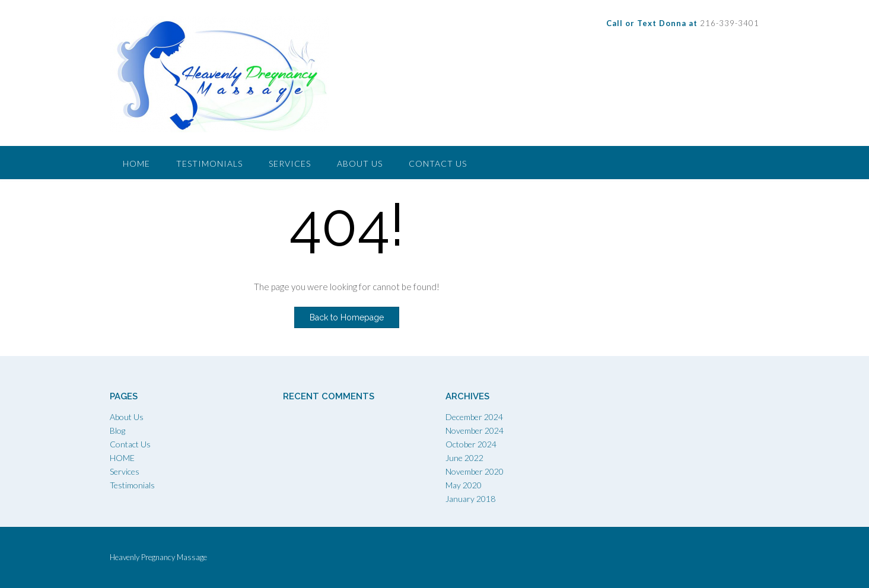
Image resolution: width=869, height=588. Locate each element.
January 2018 (470, 499)
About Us (360, 163)
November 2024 (475, 430)
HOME (122, 458)
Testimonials (209, 163)
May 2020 (464, 485)
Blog (117, 430)
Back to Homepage (347, 317)
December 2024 (474, 417)
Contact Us (438, 163)
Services (290, 163)
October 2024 (471, 444)
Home (136, 163)
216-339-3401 (683, 23)
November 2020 (475, 471)
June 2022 (464, 458)
